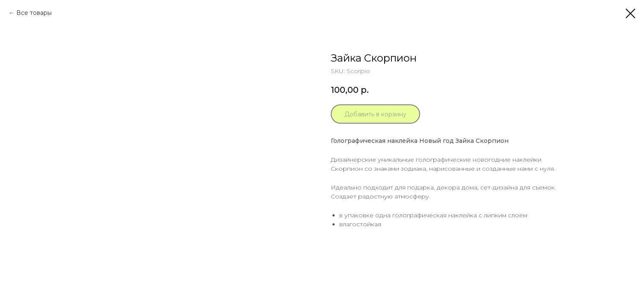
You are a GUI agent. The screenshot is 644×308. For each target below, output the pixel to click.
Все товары (34, 13)
